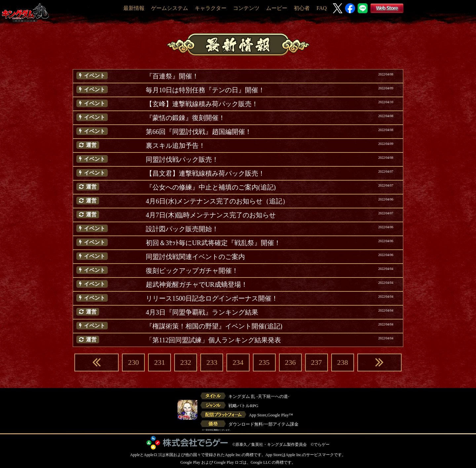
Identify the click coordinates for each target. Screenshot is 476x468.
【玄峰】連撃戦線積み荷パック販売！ (202, 104)
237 (317, 362)
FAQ (321, 8)
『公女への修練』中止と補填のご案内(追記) (211, 187)
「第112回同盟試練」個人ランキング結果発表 (213, 340)
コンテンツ (246, 8)
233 (212, 362)
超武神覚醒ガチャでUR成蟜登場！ (197, 284)
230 (133, 362)
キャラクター (211, 8)
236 (290, 362)
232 (186, 362)
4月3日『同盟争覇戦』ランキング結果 (202, 312)
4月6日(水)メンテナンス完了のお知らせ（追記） (217, 201)
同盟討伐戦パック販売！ (182, 159)
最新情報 (134, 8)
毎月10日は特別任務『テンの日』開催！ (205, 90)
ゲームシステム (170, 8)
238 (343, 362)
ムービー (277, 8)
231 (159, 362)
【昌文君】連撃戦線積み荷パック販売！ (205, 173)
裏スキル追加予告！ (176, 146)
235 (264, 362)
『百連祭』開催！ (172, 76)
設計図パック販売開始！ (182, 229)
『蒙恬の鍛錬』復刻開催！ (185, 118)
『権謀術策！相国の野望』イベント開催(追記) (214, 326)
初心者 (302, 8)
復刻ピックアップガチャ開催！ (192, 271)
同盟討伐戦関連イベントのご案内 (195, 257)
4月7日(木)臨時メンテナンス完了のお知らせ (211, 215)
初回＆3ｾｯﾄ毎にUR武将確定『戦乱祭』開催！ (213, 243)
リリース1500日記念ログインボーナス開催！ (212, 298)
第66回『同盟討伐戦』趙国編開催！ (199, 132)
